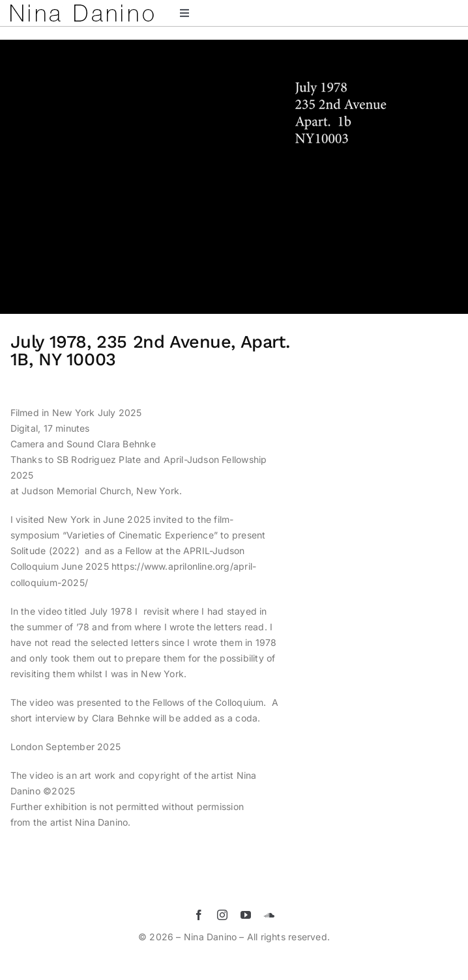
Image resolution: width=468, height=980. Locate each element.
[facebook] (199, 915)
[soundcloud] (269, 915)
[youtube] (246, 915)
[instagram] (222, 915)
